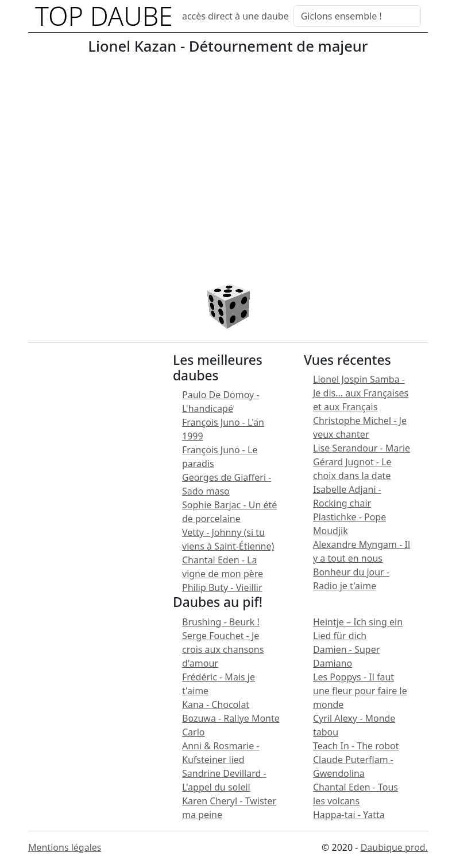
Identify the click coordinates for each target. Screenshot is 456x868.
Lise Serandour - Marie (362, 448)
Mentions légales (65, 847)
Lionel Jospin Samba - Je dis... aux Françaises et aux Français (361, 393)
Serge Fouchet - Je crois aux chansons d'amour (223, 649)
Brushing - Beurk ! (221, 622)
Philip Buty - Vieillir (222, 587)
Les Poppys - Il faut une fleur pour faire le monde (360, 691)
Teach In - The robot (356, 746)
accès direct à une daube (235, 16)
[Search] (357, 16)
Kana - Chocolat (216, 704)
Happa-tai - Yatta (349, 815)
